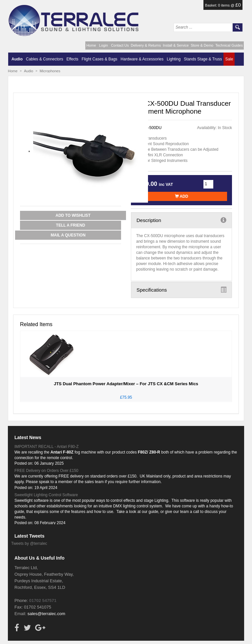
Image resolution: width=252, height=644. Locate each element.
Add (182, 196)
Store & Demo (202, 45)
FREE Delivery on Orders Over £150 (46, 471)
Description (181, 220)
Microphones (50, 71)
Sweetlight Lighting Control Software (46, 495)
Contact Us (120, 45)
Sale (229, 59)
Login (104, 45)
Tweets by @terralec (29, 544)
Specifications (181, 290)
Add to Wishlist (73, 215)
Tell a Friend (71, 225)
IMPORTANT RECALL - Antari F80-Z (47, 447)
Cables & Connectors (44, 59)
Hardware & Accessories (142, 59)
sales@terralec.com (46, 614)
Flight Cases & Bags (100, 59)
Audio (17, 59)
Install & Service (176, 45)
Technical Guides (229, 45)
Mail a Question (68, 235)
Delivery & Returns (146, 45)
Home (91, 45)
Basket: (212, 5)
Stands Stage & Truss (203, 59)
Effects (72, 59)
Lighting (174, 59)
